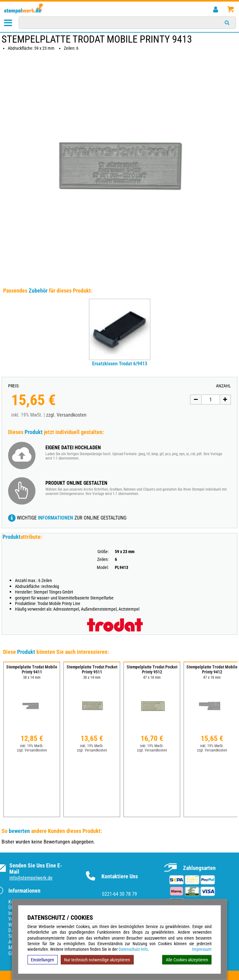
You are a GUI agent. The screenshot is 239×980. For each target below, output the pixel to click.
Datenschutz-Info (133, 949)
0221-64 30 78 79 (119, 894)
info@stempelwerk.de (31, 878)
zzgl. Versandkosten (66, 415)
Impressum (202, 949)
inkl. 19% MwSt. (32, 746)
